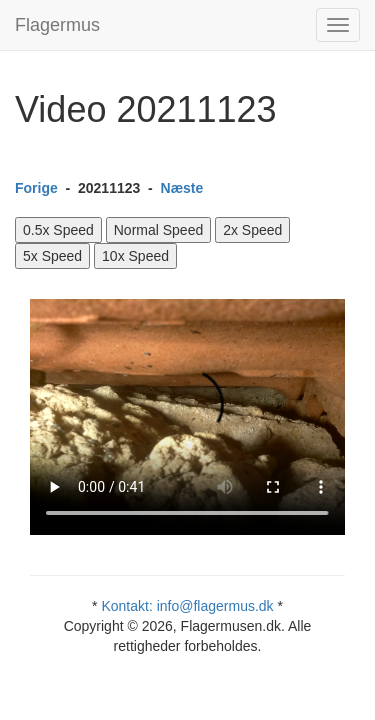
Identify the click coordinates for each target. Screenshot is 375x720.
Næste (182, 188)
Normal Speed (159, 230)
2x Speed (252, 230)
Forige (36, 188)
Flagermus (57, 25)
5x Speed (52, 256)
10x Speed (135, 256)
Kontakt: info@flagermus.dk (187, 606)
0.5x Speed (58, 230)
